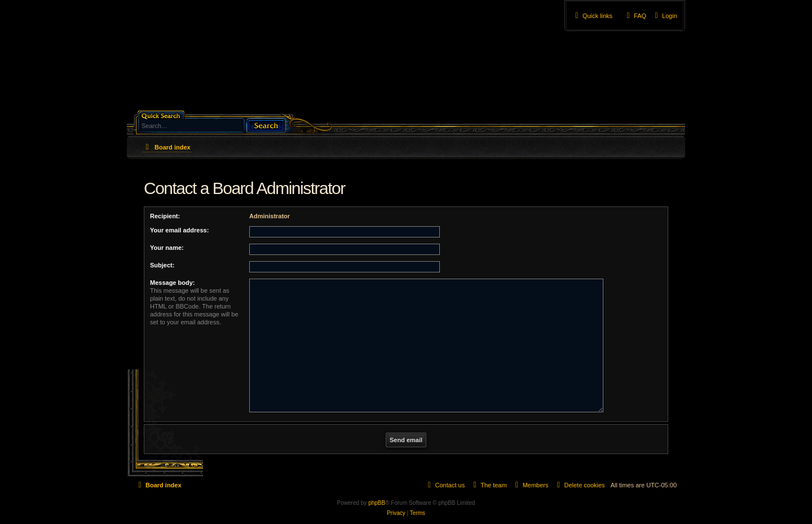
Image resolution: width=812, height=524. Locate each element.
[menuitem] (665, 16)
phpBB (377, 503)
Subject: (162, 265)
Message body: (172, 283)
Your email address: (179, 230)
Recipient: (165, 216)
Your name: (167, 248)
